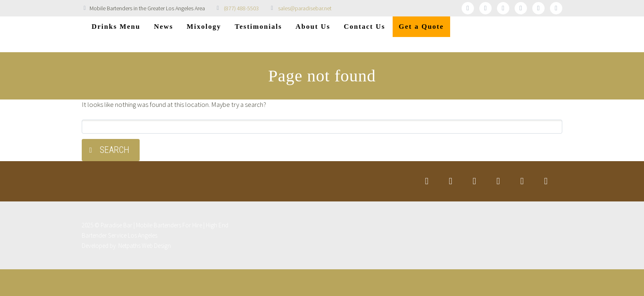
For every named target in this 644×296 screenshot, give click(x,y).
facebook (485, 8)
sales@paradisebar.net (305, 8)
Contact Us (365, 27)
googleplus (521, 8)
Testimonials (259, 27)
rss (556, 8)
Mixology (204, 27)
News (164, 27)
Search (115, 150)
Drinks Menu (116, 27)
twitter (468, 8)
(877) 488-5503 (241, 8)
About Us (313, 27)
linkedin (503, 8)
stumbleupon (538, 8)
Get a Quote (421, 27)
